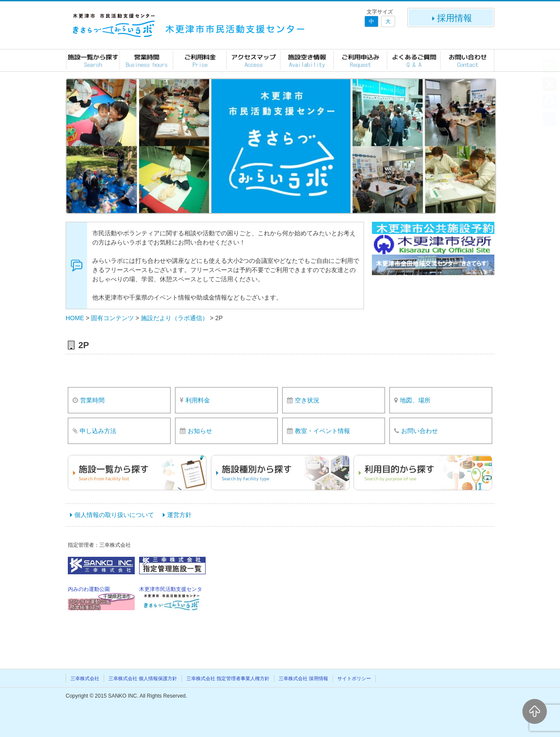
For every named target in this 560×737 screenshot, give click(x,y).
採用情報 (451, 18)
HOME (75, 318)
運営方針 (179, 515)
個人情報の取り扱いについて (114, 515)
